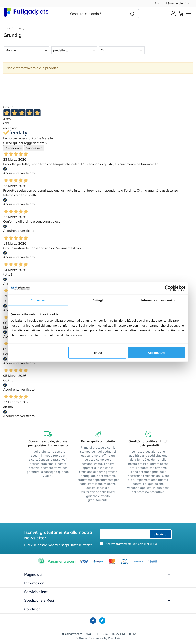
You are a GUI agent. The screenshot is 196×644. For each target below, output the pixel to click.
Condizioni (98, 609)
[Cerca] (132, 14)
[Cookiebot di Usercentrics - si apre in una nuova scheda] (168, 288)
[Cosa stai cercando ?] (97, 14)
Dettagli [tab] (98, 300)
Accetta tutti (157, 353)
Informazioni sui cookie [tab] (158, 300)
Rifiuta (97, 353)
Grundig (20, 28)
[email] (124, 534)
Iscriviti (160, 534)
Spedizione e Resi (98, 600)
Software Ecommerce (89, 638)
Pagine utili (98, 574)
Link (154, 544)
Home (7, 28)
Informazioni (98, 583)
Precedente (13, 148)
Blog (156, 3)
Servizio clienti (178, 3)
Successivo (34, 148)
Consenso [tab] (38, 300)
